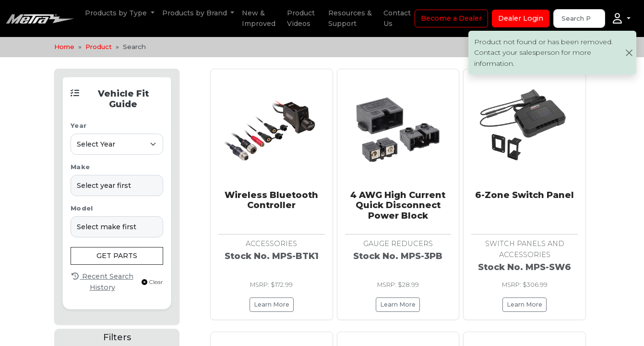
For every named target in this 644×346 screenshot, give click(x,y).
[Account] (622, 19)
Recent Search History (102, 281)
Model (82, 208)
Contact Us (397, 18)
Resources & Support (350, 18)
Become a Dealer (451, 18)
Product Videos (301, 18)
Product (99, 47)
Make (80, 167)
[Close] (629, 53)
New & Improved (259, 18)
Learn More (272, 304)
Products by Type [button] (117, 13)
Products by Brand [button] (196, 13)
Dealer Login (521, 18)
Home (64, 47)
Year (78, 126)
